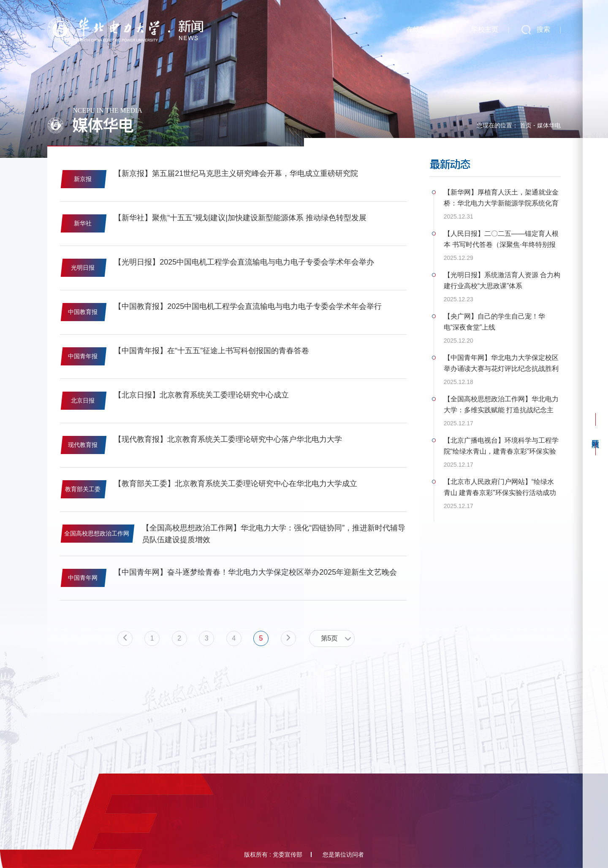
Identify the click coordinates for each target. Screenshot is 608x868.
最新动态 (450, 164)
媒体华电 (549, 125)
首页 (526, 125)
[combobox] (332, 638)
